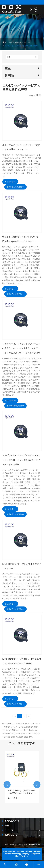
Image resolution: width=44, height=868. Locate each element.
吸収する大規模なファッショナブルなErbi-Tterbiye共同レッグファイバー (20, 239)
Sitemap (13, 845)
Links (6, 845)
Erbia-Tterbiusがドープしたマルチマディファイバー (22, 566)
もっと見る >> (10, 182)
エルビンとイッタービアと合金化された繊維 (21, 46)
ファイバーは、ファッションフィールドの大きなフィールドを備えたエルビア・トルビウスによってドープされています (21, 348)
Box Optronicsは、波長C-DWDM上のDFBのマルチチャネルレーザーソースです (22, 792)
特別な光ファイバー (22, 42)
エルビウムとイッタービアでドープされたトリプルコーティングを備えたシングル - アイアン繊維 (21, 460)
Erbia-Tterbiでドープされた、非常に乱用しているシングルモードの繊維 (22, 661)
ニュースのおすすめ (22, 743)
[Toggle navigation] (42, 9)
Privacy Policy (34, 845)
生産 (11, 42)
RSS (20, 845)
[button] (7, 785)
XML (26, 845)
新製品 (9, 75)
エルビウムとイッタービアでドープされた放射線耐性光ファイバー (21, 147)
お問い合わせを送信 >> (15, 187)
